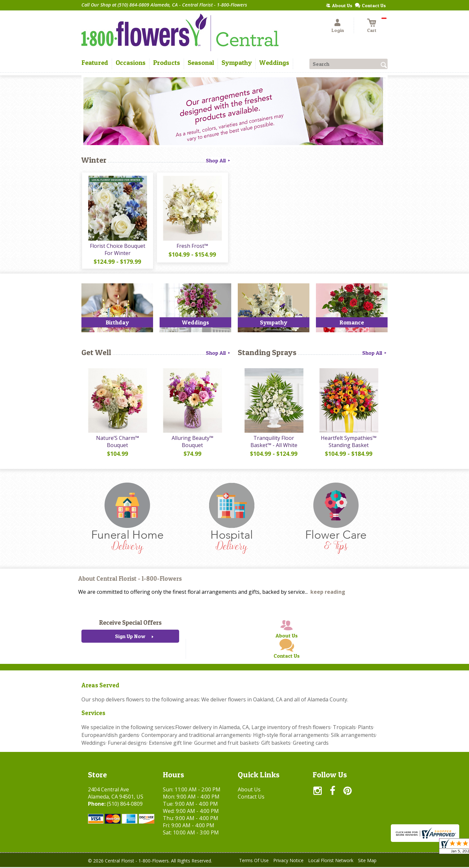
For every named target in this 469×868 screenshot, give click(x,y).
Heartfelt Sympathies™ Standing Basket (349, 442)
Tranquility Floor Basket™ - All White (274, 442)
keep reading (328, 593)
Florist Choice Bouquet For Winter (117, 250)
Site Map (367, 861)
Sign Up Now (130, 637)
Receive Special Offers (130, 624)
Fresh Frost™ (192, 246)
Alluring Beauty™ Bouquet (192, 442)
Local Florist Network (331, 861)
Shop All (219, 160)
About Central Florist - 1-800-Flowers (130, 580)
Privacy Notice (288, 861)
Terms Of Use (254, 861)
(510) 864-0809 (125, 805)
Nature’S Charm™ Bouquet (117, 442)
